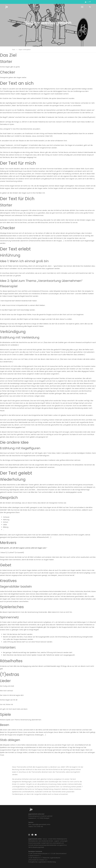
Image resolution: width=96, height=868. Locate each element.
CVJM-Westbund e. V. (56, 840)
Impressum (54, 860)
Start (14, 50)
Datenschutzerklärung (66, 860)
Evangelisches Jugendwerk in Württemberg (63, 844)
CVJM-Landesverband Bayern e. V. (61, 836)
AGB (76, 860)
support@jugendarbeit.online (24, 830)
